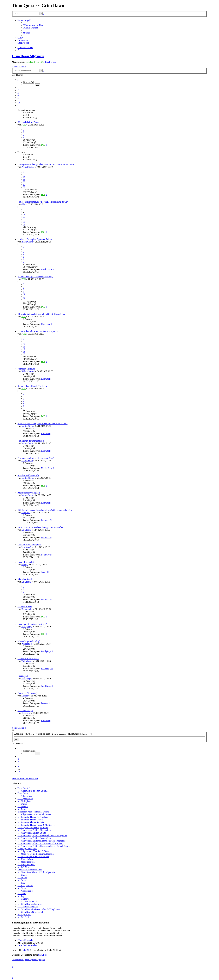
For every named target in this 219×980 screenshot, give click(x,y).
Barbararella (27, 609)
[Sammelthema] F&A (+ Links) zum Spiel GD (38, 331)
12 (24, 219)
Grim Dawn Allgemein (28, 56)
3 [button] (18, 93)
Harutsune (46, 324)
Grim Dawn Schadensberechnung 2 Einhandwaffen (41, 527)
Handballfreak (32, 62)
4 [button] (18, 95)
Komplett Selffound (26, 369)
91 (24, 182)
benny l (25, 564)
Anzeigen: (26, 734)
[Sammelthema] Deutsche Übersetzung (35, 277)
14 (24, 224)
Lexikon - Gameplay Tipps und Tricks (35, 239)
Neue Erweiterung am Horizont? (32, 624)
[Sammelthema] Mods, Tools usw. (33, 386)
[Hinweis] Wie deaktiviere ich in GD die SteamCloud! (42, 314)
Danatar (25, 696)
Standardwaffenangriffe (28, 475)
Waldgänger (27, 626)
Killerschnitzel (28, 371)
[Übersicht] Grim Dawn (28, 122)
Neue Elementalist (26, 562)
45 (24, 349)
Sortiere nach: (53, 734)
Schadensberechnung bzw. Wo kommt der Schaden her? (43, 423)
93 (24, 187)
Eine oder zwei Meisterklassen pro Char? (36, 458)
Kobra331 (46, 379)
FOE (42, 62)
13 (24, 222)
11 (24, 217)
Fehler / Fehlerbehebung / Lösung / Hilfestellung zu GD (43, 202)
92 (24, 184)
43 (24, 344)
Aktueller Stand (25, 579)
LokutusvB (46, 520)
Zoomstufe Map (25, 607)
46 (24, 351)
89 (24, 177)
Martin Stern (27, 426)
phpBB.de (43, 955)
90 (24, 179)
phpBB (26, 950)
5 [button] (18, 98)
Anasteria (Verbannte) (27, 693)
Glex (24, 204)
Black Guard (51, 62)
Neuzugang (23, 676)
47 (24, 354)
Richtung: (80, 734)
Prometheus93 (28, 167)
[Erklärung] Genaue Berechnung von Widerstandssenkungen (45, 510)
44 (24, 346)
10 (24, 214)
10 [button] (19, 103)
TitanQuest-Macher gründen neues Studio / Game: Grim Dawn (46, 164)
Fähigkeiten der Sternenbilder (31, 441)
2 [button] (18, 90)
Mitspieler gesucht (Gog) (29, 641)
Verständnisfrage (25, 710)
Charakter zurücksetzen (28, 659)
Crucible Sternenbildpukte (29, 545)
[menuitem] (35, 25)
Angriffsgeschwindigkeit (29, 493)
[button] (18, 80)
